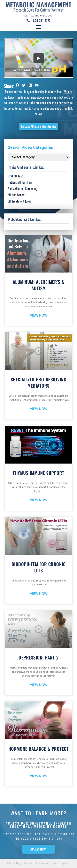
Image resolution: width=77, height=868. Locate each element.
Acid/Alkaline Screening (22, 189)
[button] (39, 27)
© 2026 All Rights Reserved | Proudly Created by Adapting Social (38, 863)
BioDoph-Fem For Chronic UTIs (39, 567)
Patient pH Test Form (21, 182)
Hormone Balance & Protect (39, 749)
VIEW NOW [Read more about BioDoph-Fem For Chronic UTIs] (39, 594)
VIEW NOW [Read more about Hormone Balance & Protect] (39, 776)
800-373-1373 (52, 838)
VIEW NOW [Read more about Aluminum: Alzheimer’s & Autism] (39, 315)
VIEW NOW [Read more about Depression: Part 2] (39, 685)
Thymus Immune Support (38, 473)
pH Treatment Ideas (20, 201)
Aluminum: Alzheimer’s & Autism (39, 285)
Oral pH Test (15, 176)
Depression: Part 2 (38, 657)
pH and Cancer (17, 195)
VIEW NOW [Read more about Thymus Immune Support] (39, 500)
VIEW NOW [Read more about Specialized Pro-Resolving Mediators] (39, 409)
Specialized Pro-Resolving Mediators (39, 383)
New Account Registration (38, 16)
